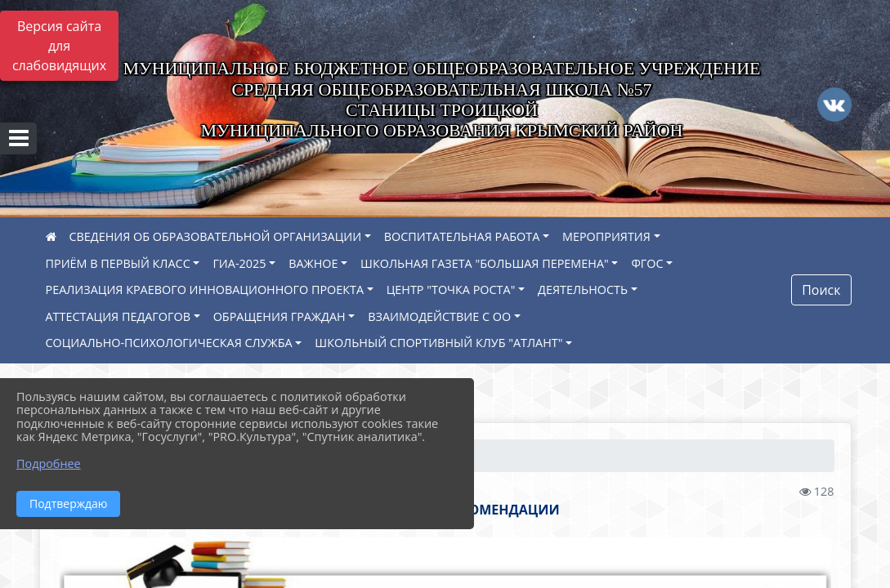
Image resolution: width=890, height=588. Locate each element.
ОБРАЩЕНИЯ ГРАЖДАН (280, 316)
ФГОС (647, 263)
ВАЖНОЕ (313, 263)
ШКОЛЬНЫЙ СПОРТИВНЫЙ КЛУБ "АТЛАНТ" (438, 343)
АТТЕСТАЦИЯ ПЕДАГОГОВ (119, 316)
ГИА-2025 (239, 263)
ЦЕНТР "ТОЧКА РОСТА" (451, 290)
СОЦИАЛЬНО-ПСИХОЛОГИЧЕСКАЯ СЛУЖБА (169, 343)
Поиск (821, 290)
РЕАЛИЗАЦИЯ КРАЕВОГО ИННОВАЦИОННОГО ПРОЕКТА (205, 290)
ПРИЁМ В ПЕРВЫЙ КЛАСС (118, 263)
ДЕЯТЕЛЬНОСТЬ (583, 290)
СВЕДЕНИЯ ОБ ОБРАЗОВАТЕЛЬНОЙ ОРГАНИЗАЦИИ (216, 236)
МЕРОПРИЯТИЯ (606, 236)
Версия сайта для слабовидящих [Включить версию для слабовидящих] (59, 46)
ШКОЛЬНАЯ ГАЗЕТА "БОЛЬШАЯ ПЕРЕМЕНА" (485, 263)
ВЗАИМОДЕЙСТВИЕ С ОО (439, 316)
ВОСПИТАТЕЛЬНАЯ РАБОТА (462, 236)
